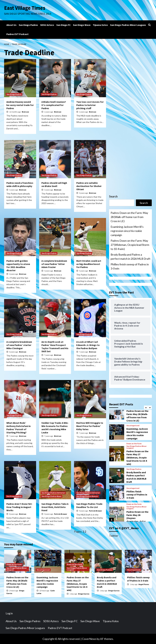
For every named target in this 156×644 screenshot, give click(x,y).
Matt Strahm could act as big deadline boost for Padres (89, 264)
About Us (11, 25)
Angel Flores (144, 584)
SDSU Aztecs (47, 25)
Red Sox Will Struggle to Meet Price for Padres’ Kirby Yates (90, 426)
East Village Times (25, 8)
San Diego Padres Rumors (87, 496)
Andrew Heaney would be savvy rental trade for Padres (20, 105)
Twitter (114, 536)
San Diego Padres (28, 25)
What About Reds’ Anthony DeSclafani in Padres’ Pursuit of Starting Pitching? (19, 428)
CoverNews (89, 639)
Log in (9, 613)
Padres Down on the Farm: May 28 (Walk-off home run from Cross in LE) (129, 217)
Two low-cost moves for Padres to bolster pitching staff (90, 105)
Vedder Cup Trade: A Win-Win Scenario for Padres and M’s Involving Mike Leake (55, 428)
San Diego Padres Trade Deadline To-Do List (89, 505)
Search (113, 196)
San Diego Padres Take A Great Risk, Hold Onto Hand (55, 507)
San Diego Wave (82, 25)
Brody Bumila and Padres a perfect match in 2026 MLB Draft (130, 257)
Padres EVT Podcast (17, 34)
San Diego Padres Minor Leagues (128, 25)
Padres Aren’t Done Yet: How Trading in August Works (19, 507)
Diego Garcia (84, 594)
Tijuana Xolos (100, 25)
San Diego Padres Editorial (53, 493)
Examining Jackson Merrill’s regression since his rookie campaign (127, 231)
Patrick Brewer (61, 514)
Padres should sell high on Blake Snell (54, 184)
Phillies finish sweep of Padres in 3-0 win (130, 266)
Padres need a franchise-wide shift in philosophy (20, 184)
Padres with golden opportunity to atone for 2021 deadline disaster (18, 266)
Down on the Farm (134, 444)
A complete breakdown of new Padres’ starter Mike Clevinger (19, 345)
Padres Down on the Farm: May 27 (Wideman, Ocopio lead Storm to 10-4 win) (130, 245)
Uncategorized (133, 426)
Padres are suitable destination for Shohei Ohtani (89, 186)
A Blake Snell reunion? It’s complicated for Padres (54, 105)
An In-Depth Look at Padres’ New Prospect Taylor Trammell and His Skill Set (55, 347)
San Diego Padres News (51, 496)
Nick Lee (25, 112)
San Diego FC (64, 25)
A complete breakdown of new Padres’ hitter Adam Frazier (54, 264)
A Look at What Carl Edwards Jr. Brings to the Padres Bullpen (88, 345)
